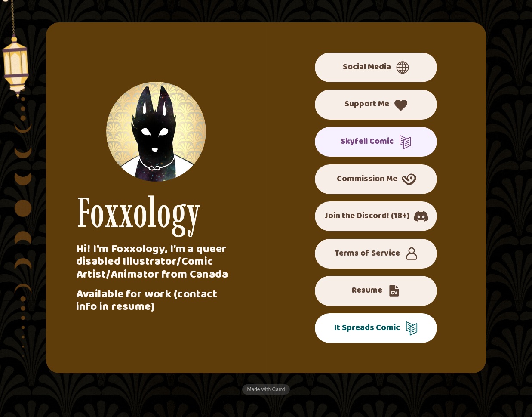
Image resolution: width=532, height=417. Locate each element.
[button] (376, 67)
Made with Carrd (266, 389)
